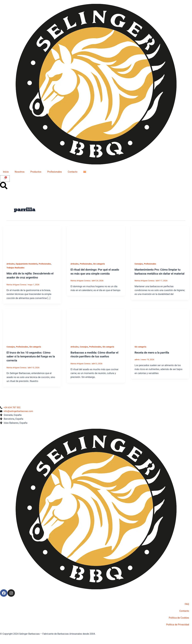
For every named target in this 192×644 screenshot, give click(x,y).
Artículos (11, 264)
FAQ (187, 604)
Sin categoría (100, 264)
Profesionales (54, 172)
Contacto (73, 172)
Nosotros (19, 172)
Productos (36, 172)
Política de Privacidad (178, 625)
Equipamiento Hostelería (28, 264)
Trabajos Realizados (16, 268)
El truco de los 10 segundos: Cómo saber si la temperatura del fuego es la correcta (30, 356)
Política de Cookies (179, 618)
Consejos (139, 264)
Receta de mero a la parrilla (153, 352)
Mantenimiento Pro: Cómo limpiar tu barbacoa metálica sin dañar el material (159, 273)
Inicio (6, 172)
